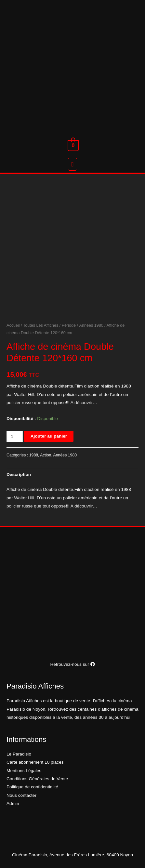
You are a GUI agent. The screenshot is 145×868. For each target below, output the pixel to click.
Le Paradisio (19, 754)
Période (69, 325)
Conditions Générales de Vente (37, 779)
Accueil (13, 325)
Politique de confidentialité (32, 787)
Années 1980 (91, 325)
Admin (13, 803)
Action (46, 455)
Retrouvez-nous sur (72, 664)
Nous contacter (21, 795)
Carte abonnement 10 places (35, 762)
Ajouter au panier (49, 436)
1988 (34, 455)
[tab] (72, 475)
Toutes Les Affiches (41, 325)
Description (19, 474)
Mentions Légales (24, 771)
